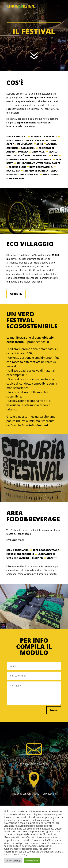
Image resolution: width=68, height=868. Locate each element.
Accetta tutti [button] (32, 861)
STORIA (16, 294)
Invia (54, 710)
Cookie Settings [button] (13, 861)
